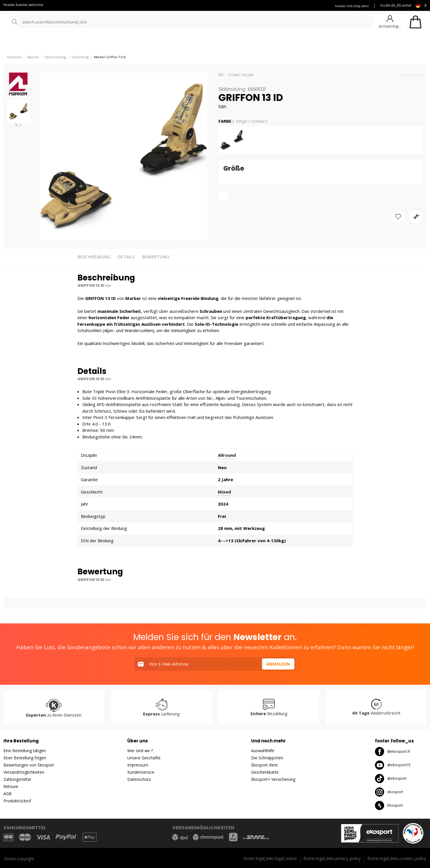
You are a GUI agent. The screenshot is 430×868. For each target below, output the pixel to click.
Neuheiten (209, 43)
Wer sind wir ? (140, 751)
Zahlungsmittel (17, 779)
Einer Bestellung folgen (25, 758)
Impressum (138, 765)
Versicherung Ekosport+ (305, 6)
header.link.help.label (352, 6)
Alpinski (33, 72)
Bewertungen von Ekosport (29, 765)
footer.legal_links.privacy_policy (332, 858)
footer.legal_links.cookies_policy (397, 858)
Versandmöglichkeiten (24, 772)
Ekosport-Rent (264, 765)
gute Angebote (250, 43)
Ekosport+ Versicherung (273, 779)
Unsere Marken (173, 43)
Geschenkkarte (265, 772)
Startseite (14, 72)
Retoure (11, 786)
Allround (227, 470)
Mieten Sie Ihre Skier (259, 6)
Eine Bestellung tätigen (25, 751)
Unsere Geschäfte (144, 758)
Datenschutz (139, 779)
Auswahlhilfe (263, 751)
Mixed (224, 507)
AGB (8, 794)
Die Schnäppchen (267, 758)
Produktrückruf (17, 801)
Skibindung (80, 72)
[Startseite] (34, 22)
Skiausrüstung (55, 72)
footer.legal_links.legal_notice (270, 858)
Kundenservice (221, 6)
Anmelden (278, 664)
